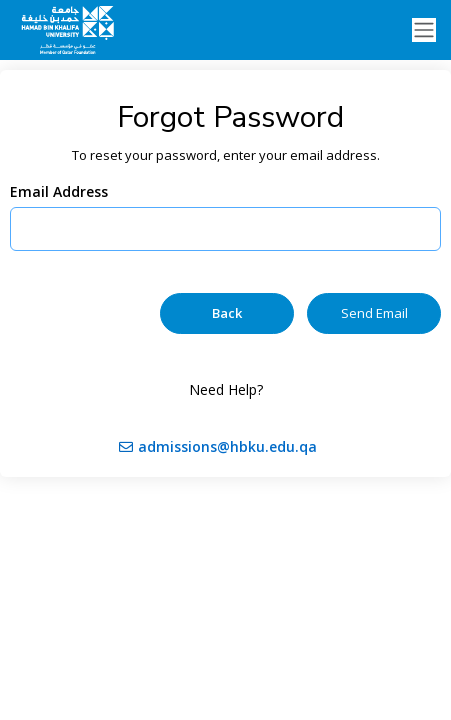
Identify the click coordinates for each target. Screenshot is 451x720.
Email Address (59, 191)
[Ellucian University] (70, 30)
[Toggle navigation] (424, 30)
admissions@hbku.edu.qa (227, 446)
